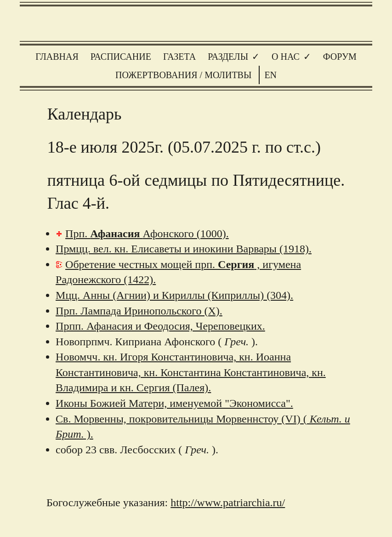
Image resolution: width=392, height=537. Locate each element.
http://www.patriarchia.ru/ (228, 503)
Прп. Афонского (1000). (147, 234)
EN (270, 75)
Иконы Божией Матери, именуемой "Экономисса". (174, 403)
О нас (286, 57)
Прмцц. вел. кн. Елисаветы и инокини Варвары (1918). (184, 249)
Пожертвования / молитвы (183, 75)
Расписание (121, 57)
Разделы (228, 57)
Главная (57, 57)
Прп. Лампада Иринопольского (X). (139, 311)
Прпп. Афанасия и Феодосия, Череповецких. (160, 326)
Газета (179, 57)
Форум (340, 57)
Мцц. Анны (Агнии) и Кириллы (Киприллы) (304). (174, 295)
